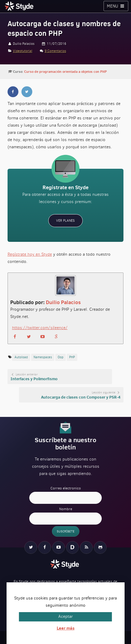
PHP (72, 357)
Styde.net (20, 6)
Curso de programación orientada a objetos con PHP (65, 72)
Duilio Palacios (63, 302)
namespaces (43, 357)
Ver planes (65, 221)
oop (61, 357)
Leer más (66, 628)
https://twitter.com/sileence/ (40, 328)
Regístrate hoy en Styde (30, 254)
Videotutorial (23, 51)
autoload (21, 357)
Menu (116, 6)
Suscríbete (66, 531)
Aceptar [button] (65, 616)
